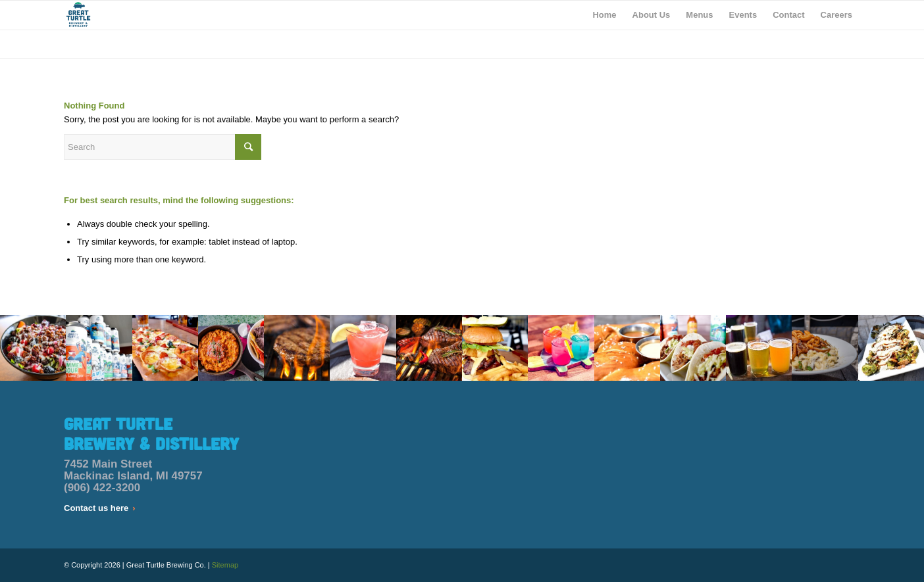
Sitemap (225, 565)
